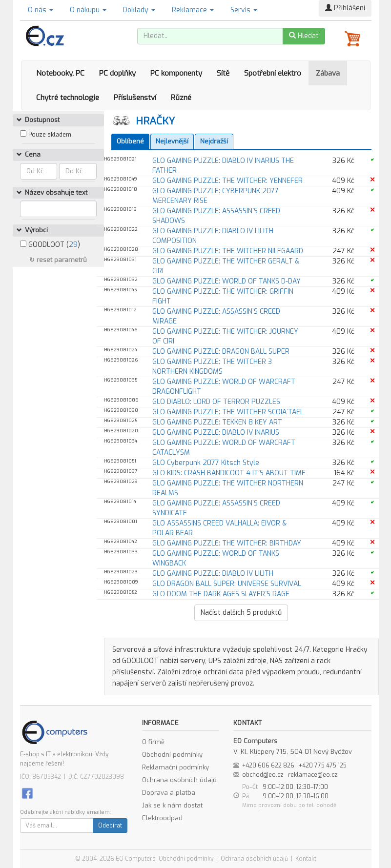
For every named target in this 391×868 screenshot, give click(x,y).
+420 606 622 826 (268, 766)
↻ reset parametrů (58, 260)
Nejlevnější (172, 141)
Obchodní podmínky (172, 755)
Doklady (139, 10)
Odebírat (110, 826)
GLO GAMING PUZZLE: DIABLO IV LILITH (213, 574)
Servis (244, 10)
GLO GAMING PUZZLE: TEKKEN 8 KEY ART (217, 422)
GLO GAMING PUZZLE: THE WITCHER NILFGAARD (228, 251)
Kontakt (306, 859)
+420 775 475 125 (323, 766)
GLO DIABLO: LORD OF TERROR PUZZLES (216, 402)
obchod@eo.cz (263, 775)
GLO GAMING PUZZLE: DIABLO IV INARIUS (216, 433)
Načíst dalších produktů (241, 613)
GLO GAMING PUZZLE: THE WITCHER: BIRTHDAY (227, 543)
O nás (41, 10)
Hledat (304, 36)
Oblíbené (130, 141)
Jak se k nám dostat (172, 805)
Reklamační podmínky (175, 767)
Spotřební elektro (273, 73)
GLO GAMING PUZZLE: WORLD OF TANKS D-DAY (226, 281)
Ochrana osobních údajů (179, 780)
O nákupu (88, 10)
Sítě (223, 73)
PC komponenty (176, 73)
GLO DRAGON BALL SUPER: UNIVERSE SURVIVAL (227, 584)
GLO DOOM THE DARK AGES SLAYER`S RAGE (221, 594)
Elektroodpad (162, 818)
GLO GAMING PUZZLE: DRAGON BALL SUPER (221, 352)
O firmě (153, 742)
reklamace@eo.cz (313, 775)
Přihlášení (345, 8)
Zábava (328, 73)
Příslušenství (135, 98)
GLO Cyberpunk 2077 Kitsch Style (206, 463)
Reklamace (193, 10)
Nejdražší (214, 141)
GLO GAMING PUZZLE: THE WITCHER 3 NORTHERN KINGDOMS (212, 367)
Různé (181, 98)
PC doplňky (117, 73)
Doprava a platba (169, 793)
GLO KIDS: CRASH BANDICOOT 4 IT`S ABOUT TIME (229, 473)
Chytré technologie (68, 98)
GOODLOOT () (50, 245)
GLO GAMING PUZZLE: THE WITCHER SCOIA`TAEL (228, 412)
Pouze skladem (50, 135)
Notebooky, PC (60, 73)
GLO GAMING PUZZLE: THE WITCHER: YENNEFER (227, 181)
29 (73, 245)
